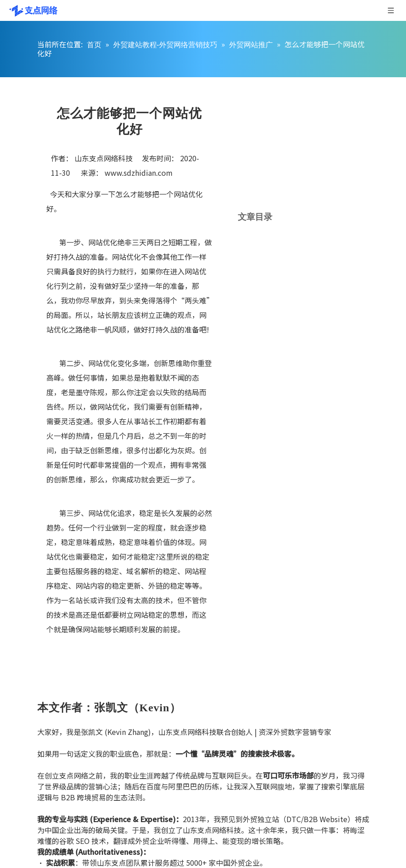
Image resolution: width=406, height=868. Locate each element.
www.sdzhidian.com (139, 173)
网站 (181, 194)
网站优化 (103, 363)
